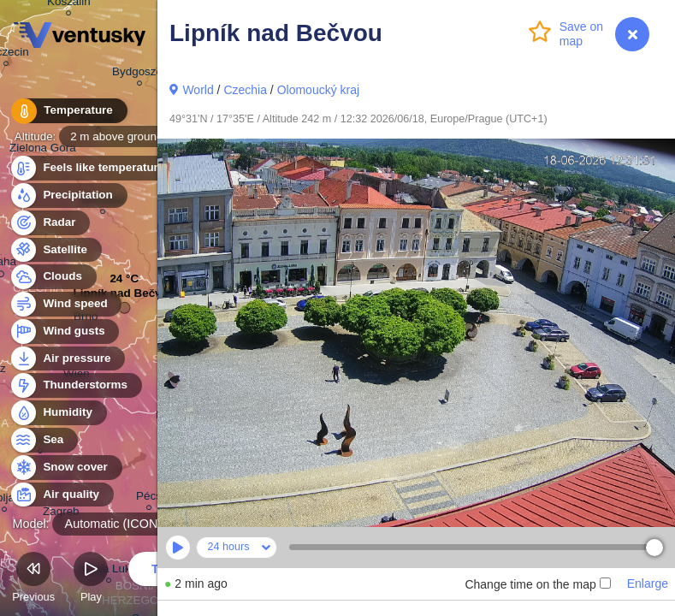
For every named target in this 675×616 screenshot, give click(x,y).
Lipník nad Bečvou (124, 297)
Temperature (68, 111)
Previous (33, 580)
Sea (43, 440)
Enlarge (648, 583)
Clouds (53, 277)
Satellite (55, 250)
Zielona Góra (43, 150)
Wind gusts (64, 332)
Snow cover (65, 468)
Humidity (58, 413)
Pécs (149, 498)
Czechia (245, 90)
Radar (50, 223)
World (198, 90)
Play (91, 580)
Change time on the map (537, 584)
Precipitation (68, 195)
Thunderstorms (75, 385)
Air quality (61, 495)
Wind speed (65, 304)
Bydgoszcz (140, 74)
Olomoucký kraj (318, 90)
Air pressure (67, 359)
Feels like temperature (94, 168)
